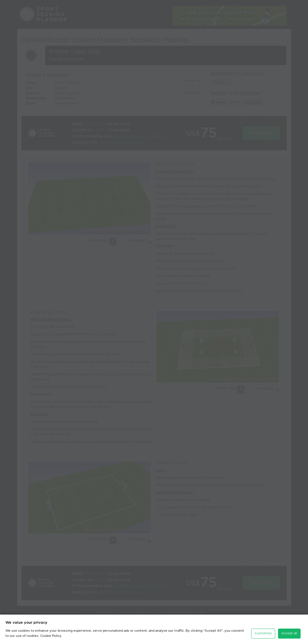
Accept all (289, 633)
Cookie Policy (51, 636)
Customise (263, 633)
